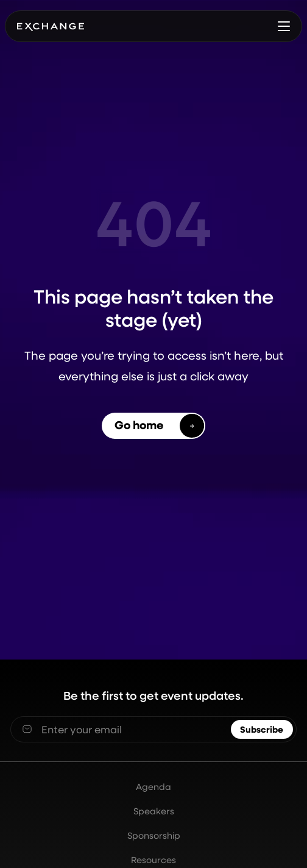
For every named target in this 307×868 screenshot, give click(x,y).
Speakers (154, 811)
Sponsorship (154, 835)
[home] (50, 27)
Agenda (153, 787)
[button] (284, 26)
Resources (153, 860)
